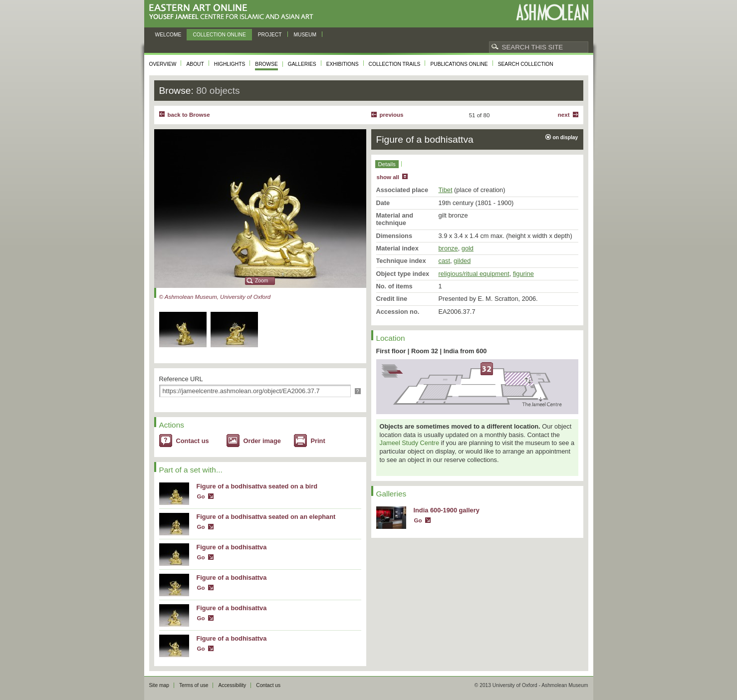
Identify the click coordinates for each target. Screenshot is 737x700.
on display (566, 137)
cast (444, 261)
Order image (262, 441)
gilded (462, 261)
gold (468, 248)
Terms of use (194, 685)
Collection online (219, 35)
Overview (163, 64)
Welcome (168, 35)
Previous (392, 115)
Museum (305, 35)
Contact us (193, 441)
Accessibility (232, 685)
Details (387, 164)
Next (564, 115)
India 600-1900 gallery (447, 510)
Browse (266, 64)
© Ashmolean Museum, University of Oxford (215, 297)
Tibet (446, 190)
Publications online (459, 64)
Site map (159, 685)
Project (270, 35)
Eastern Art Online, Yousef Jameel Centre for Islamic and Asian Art (234, 12)
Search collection (526, 64)
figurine (523, 274)
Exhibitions (343, 64)
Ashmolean (552, 12)
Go (201, 496)
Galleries (302, 64)
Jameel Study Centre (410, 443)
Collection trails (395, 64)
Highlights (230, 64)
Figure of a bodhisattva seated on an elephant (266, 517)
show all (388, 177)
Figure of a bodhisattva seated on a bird (257, 486)
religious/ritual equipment (474, 274)
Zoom (261, 281)
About (195, 64)
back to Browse (189, 115)
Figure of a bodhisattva (232, 547)
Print (318, 441)
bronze (448, 248)
